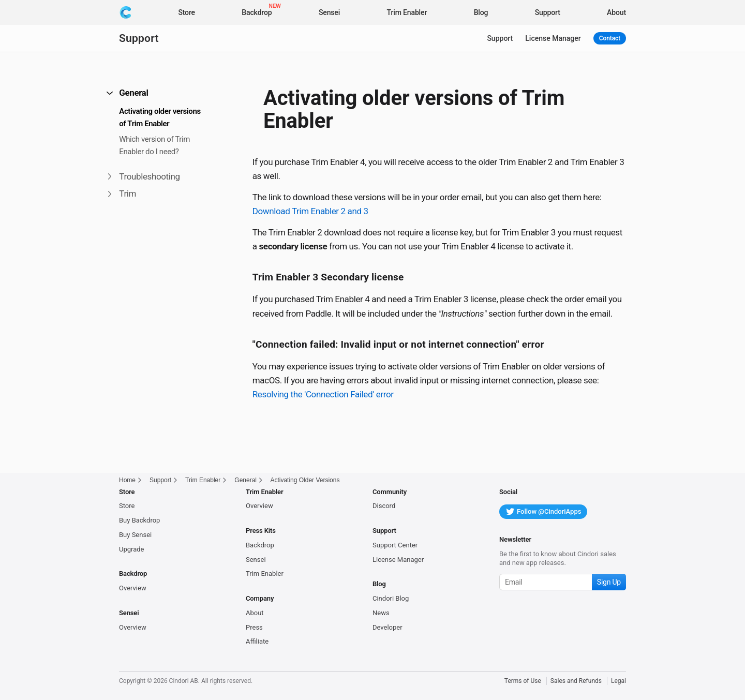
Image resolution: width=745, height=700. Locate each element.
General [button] (128, 93)
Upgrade (131, 549)
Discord (384, 506)
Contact (610, 38)
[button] (108, 25)
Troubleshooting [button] (144, 176)
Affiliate (257, 641)
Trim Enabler (203, 480)
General (245, 480)
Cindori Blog (391, 598)
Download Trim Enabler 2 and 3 (310, 211)
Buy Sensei (135, 535)
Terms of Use (523, 681)
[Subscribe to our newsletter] (563, 582)
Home (127, 480)
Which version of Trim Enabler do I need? (154, 145)
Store (127, 506)
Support (139, 38)
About (255, 613)
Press (254, 627)
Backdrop (260, 545)
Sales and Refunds (576, 681)
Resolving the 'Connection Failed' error (323, 394)
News (381, 613)
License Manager (553, 38)
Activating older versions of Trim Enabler (160, 117)
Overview (133, 588)
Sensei (256, 560)
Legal (619, 681)
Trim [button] (122, 193)
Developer (388, 627)
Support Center (395, 545)
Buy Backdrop (139, 520)
